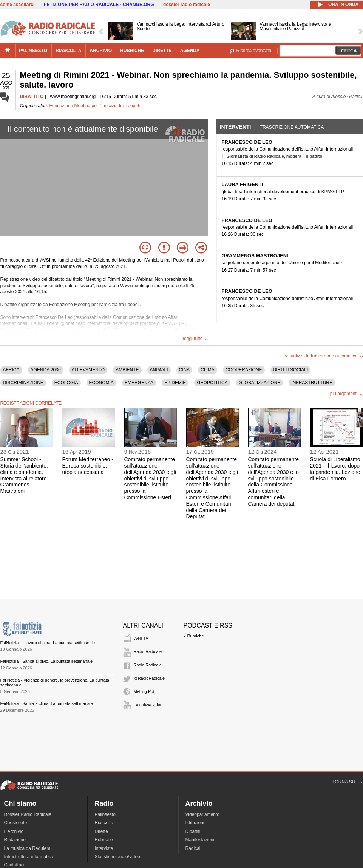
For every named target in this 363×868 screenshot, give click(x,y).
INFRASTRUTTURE (312, 383)
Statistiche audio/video (117, 857)
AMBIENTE (127, 370)
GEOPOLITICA (212, 383)
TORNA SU (344, 782)
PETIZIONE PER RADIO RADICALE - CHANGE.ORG (99, 5)
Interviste (104, 848)
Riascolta (104, 823)
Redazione (15, 840)
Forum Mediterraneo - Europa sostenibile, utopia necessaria (88, 466)
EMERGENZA (139, 383)
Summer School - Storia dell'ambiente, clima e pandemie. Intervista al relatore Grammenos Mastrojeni (24, 475)
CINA (185, 370)
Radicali (194, 848)
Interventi (236, 127)
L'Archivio (14, 831)
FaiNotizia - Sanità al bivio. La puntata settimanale (47, 661)
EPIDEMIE (175, 383)
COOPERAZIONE (244, 370)
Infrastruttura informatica (29, 857)
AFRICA (11, 370)
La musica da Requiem (27, 848)
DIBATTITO (32, 97)
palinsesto (33, 51)
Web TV (141, 638)
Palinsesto (105, 814)
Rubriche (196, 636)
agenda (190, 51)
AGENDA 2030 (46, 370)
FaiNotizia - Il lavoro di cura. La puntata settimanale (48, 643)
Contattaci (14, 865)
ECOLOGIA (66, 383)
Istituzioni (195, 823)
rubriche (132, 51)
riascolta (68, 51)
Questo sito (16, 823)
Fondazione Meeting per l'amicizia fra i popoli (95, 106)
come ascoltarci (18, 5)
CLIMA (208, 370)
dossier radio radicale (187, 5)
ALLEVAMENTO (88, 370)
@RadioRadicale (149, 678)
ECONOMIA (101, 383)
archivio (101, 51)
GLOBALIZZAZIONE (260, 383)
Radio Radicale (148, 651)
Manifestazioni (200, 840)
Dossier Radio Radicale (28, 814)
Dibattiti (193, 831)
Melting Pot (144, 691)
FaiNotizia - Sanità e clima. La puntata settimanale (47, 703)
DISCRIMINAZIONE (23, 383)
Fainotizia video (148, 705)
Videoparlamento (203, 814)
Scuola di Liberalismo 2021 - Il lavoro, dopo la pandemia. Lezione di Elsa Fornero (335, 469)
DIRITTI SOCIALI (291, 370)
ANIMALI (159, 370)
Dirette (101, 831)
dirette (162, 51)
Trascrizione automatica (292, 127)
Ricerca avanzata (254, 51)
